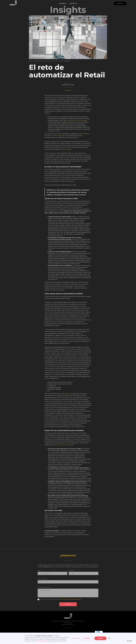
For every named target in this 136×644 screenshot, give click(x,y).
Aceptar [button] (100, 638)
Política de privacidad (42, 641)
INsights (73, 3)
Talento (63, 3)
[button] (109, 638)
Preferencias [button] (76, 638)
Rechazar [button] (87, 638)
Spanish (129, 641)
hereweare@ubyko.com (68, 625)
